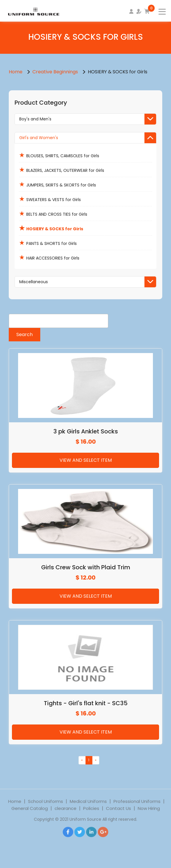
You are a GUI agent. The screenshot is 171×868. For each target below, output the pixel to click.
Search (25, 334)
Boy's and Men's (88, 119)
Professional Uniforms (137, 806)
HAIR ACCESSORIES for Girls (49, 257)
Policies (91, 813)
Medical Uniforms (88, 806)
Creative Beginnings (56, 72)
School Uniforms (46, 806)
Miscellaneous (88, 282)
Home (16, 72)
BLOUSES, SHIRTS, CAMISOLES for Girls (59, 155)
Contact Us (118, 813)
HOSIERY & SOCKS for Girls (51, 228)
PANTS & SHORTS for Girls (48, 243)
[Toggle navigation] (158, 10)
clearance (66, 813)
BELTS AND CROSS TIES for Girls (53, 213)
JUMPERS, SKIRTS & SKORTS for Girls (57, 184)
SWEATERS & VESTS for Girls (50, 199)
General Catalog (30, 813)
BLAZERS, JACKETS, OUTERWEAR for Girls (62, 170)
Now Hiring (149, 813)
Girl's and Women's (88, 138)
